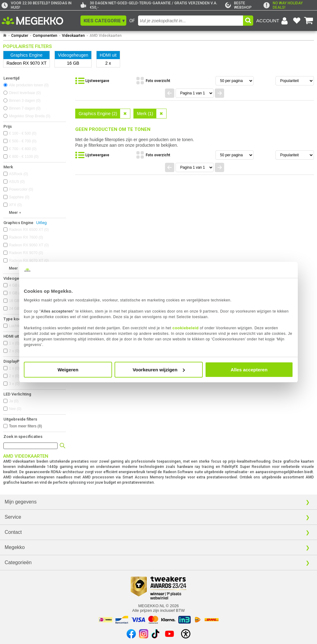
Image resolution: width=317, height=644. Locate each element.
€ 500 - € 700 (23, 141)
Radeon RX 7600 (26, 237)
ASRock (18, 174)
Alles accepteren (249, 370)
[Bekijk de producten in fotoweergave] (153, 81)
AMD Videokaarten (106, 36)
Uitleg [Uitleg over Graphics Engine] (41, 223)
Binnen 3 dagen (25, 101)
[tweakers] (244, 5)
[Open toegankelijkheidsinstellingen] (186, 634)
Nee (15, 409)
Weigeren (68, 370)
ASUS (17, 182)
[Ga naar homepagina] (39, 21)
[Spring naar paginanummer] (195, 93)
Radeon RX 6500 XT (29, 230)
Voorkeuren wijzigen (159, 370)
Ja (14, 401)
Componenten (45, 36)
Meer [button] (13, 213)
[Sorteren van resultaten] (295, 81)
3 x (14, 384)
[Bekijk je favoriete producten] (297, 21)
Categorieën (18, 562)
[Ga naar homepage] (5, 36)
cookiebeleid (186, 328)
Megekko (15, 547)
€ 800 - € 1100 (24, 157)
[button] (103, 21)
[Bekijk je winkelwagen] (309, 21)
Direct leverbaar (25, 93)
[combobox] (191, 21)
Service (13, 517)
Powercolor (21, 189)
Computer (20, 36)
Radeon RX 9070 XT (29, 261)
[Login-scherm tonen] (273, 21)
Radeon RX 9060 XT (29, 245)
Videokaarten (73, 36)
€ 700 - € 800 (23, 149)
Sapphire (19, 197)
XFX (15, 205)
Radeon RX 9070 (26, 253)
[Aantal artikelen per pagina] (234, 81)
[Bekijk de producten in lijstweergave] (92, 81)
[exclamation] (289, 5)
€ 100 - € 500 (23, 133)
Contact (13, 532)
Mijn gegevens (21, 502)
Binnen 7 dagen (25, 108)
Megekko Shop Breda (30, 116)
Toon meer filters (26, 426)
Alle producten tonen (29, 85)
